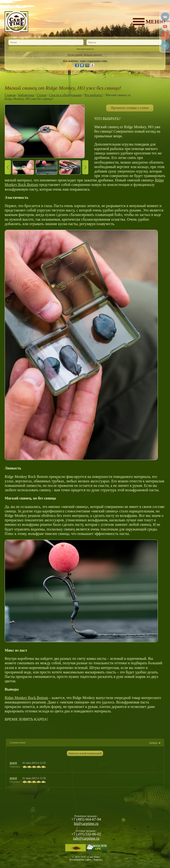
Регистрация (75, 55)
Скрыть (153, 743)
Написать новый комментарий (85, 753)
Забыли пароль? (93, 55)
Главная (10, 95)
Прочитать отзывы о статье (130, 108)
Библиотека (26, 95)
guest (13, 763)
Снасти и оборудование (65, 95)
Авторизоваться (85, 49)
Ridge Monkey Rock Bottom (26, 698)
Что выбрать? (94, 95)
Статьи (42, 95)
